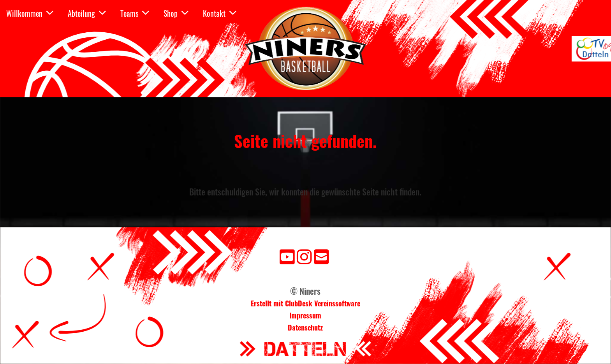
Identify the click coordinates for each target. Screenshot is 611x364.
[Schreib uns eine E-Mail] (321, 256)
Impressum (305, 315)
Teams (135, 13)
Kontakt (220, 13)
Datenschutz (305, 327)
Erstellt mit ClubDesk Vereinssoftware (305, 303)
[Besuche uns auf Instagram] (304, 256)
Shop (176, 13)
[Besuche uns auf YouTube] (287, 256)
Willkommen (30, 13)
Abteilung (87, 13)
